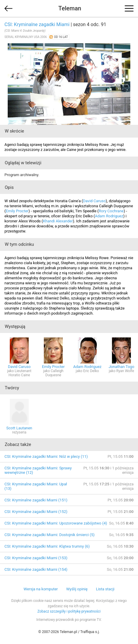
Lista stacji (105, 589)
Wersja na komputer (41, 589)
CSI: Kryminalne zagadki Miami (37, 24)
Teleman (70, 8)
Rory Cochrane (111, 211)
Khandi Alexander (58, 221)
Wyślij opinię (77, 589)
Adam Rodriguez (109, 216)
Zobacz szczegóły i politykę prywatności (69, 611)
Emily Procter (17, 211)
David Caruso (94, 201)
